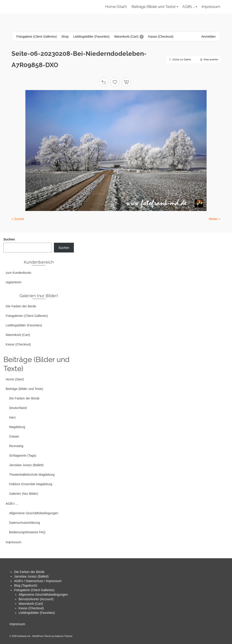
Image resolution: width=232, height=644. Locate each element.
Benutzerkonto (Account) (36, 599)
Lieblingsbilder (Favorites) (37, 613)
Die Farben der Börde (29, 572)
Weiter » (215, 219)
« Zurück (18, 219)
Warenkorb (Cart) (31, 604)
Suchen (9, 239)
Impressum (17, 624)
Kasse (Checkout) (31, 608)
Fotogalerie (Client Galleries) (34, 590)
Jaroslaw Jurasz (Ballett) (31, 576)
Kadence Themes (63, 636)
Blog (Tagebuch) (26, 585)
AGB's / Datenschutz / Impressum (38, 581)
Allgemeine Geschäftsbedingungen (43, 595)
